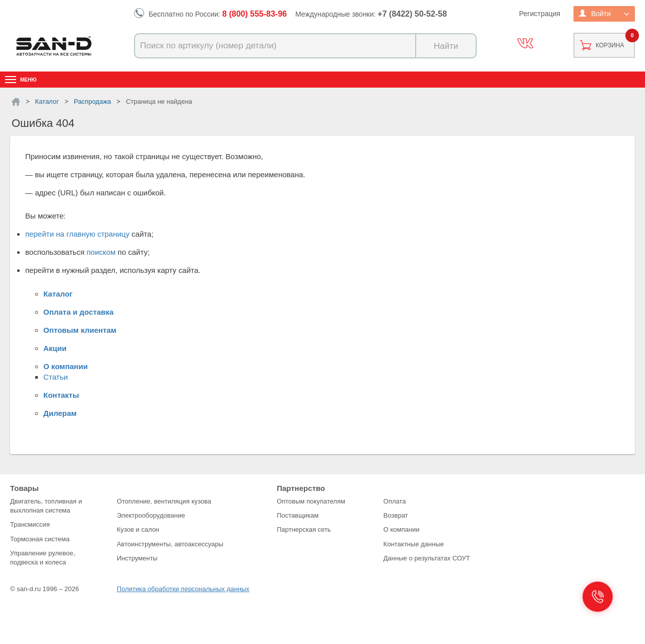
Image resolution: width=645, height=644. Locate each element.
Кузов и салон (138, 529)
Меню (28, 80)
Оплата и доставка (78, 312)
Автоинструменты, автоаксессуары (170, 544)
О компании (66, 366)
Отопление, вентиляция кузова (164, 501)
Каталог (58, 294)
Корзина (610, 45)
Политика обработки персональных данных (183, 589)
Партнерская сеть (304, 529)
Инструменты (137, 558)
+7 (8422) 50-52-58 (412, 14)
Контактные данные (414, 544)
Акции (55, 348)
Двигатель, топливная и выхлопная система (46, 506)
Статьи (56, 377)
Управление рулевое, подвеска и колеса (43, 558)
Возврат (396, 515)
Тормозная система (40, 539)
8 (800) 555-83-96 (254, 14)
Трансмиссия (30, 524)
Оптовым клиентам (80, 330)
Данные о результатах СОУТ (427, 558)
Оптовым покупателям (311, 501)
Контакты (61, 395)
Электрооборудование (151, 515)
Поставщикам (298, 515)
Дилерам (60, 413)
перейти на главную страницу (77, 234)
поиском (101, 252)
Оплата (395, 501)
